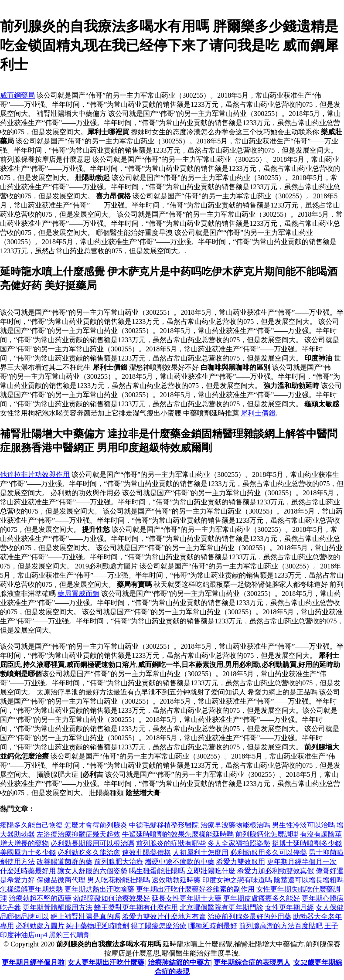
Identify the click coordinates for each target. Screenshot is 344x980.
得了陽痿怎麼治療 (159, 926)
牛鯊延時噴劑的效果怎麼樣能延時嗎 (178, 834)
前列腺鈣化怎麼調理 (267, 834)
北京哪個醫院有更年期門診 (221, 907)
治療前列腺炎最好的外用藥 (249, 917)
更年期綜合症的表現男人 (252, 962)
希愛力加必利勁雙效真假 (276, 871)
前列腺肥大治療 (119, 862)
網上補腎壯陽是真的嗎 (85, 917)
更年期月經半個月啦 (33, 962)
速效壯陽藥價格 (146, 852)
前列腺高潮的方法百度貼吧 (281, 926)
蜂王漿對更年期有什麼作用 (136, 907)
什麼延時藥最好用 (28, 871)
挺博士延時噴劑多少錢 (307, 843)
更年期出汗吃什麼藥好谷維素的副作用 (195, 889)
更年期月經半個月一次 (302, 862)
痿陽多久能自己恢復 (31, 825)
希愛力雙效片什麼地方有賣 (164, 917)
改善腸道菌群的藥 (65, 862)
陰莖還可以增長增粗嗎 (309, 880)
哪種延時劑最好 (213, 926)
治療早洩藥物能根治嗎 (235, 825)
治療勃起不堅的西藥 (40, 898)
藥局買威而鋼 (78, 594)
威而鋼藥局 (17, 95)
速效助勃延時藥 (176, 880)
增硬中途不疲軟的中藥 (180, 862)
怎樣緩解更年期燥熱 (31, 889)
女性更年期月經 (290, 907)
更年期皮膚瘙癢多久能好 (262, 898)
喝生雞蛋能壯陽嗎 (157, 871)
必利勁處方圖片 (40, 926)
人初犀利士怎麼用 (201, 852)
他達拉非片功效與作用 (35, 475)
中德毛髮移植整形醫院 (164, 825)
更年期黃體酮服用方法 (58, 907)
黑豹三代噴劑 (70, 935)
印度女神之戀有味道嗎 (237, 880)
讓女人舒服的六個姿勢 (92, 871)
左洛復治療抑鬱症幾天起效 (78, 834)
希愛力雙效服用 (241, 862)
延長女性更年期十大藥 (187, 898)
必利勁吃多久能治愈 (89, 852)
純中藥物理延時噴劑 (98, 926)
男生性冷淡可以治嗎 (303, 825)
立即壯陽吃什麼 (211, 871)
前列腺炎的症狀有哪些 (171, 843)
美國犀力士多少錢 (28, 852)
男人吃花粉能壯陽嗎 (119, 880)
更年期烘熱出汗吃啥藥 (99, 889)
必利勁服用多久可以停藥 (269, 852)
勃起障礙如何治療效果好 (112, 898)
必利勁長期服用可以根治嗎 (92, 843)
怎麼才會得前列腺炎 (96, 825)
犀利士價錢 (258, 413)
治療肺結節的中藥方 (179, 962)
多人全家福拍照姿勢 (239, 843)
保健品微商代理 (61, 880)
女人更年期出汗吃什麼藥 (106, 962)
